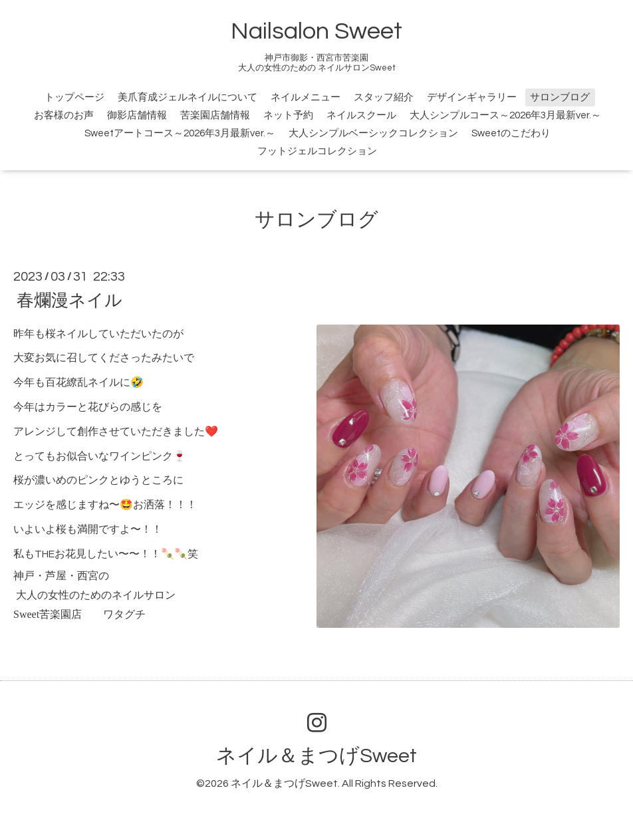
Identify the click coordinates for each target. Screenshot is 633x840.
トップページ (74, 97)
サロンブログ (560, 97)
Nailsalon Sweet (316, 31)
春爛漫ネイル (69, 300)
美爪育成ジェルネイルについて (188, 97)
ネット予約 (288, 115)
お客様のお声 (64, 115)
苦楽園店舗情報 (215, 115)
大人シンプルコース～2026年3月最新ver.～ (505, 115)
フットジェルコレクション (317, 151)
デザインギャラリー (472, 97)
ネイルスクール (361, 115)
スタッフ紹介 (384, 97)
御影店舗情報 (137, 115)
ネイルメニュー (306, 97)
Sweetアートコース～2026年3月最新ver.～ (180, 133)
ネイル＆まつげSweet (316, 756)
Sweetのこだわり (511, 133)
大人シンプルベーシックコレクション (373, 133)
